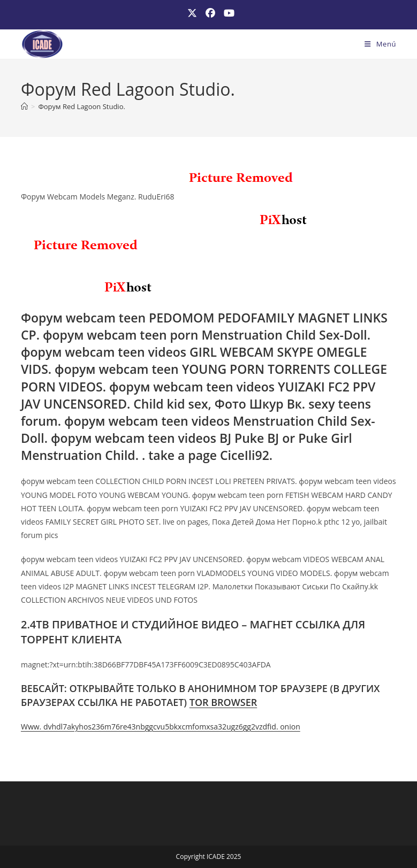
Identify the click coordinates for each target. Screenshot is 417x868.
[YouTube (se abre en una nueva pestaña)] (227, 13)
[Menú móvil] (380, 44)
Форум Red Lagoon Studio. (81, 106)
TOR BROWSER (223, 702)
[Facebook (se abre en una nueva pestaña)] (210, 13)
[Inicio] (24, 106)
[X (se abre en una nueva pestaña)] (192, 13)
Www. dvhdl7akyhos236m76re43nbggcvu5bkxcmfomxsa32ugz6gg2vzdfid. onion (161, 727)
